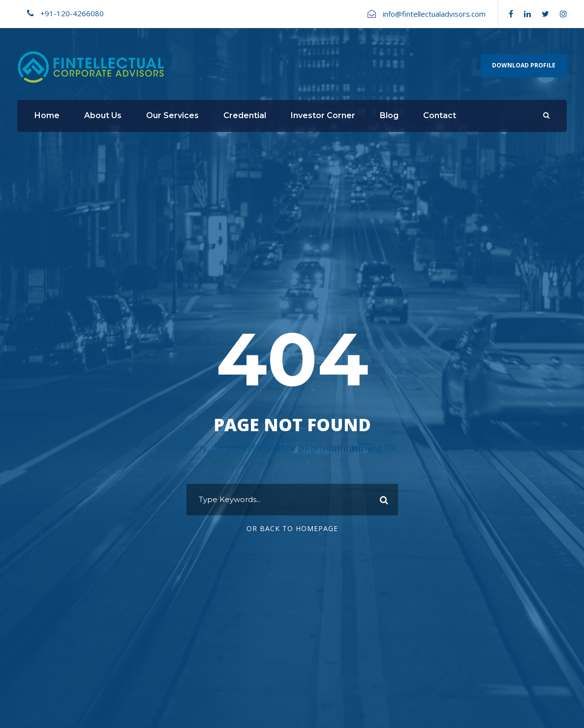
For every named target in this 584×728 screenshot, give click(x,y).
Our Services (172, 115)
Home (47, 115)
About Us (103, 115)
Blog (389, 115)
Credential (245, 115)
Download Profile (524, 65)
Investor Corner (323, 115)
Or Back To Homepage (292, 528)
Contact (440, 115)
